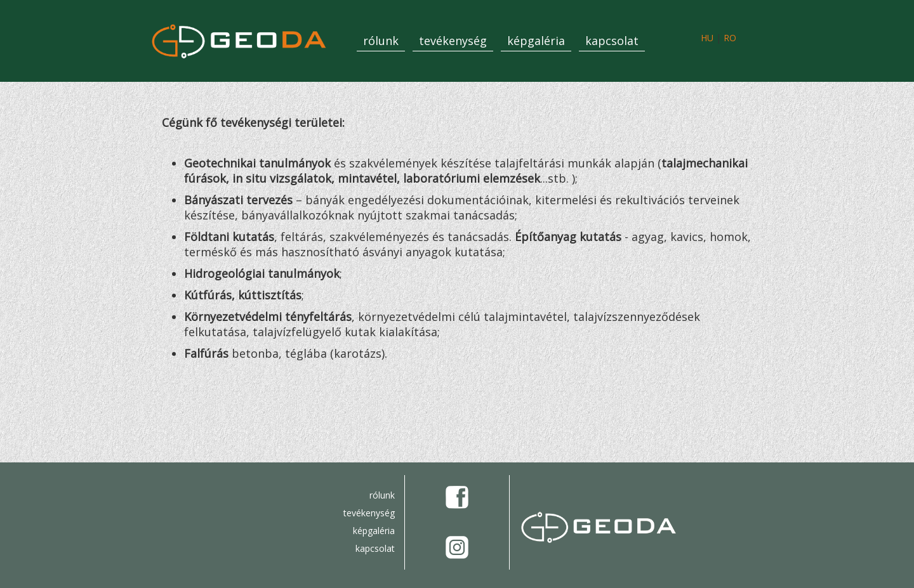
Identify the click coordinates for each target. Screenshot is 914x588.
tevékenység (453, 41)
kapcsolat (612, 41)
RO (730, 38)
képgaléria (536, 41)
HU (707, 38)
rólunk (381, 41)
